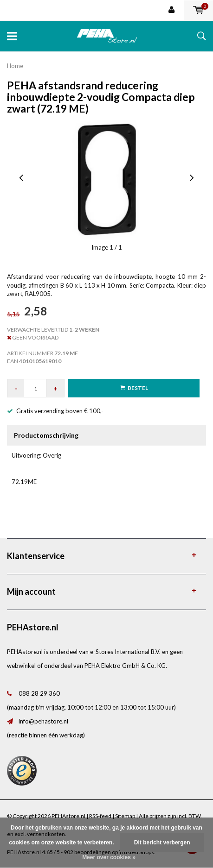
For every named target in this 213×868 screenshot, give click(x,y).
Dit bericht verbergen (162, 843)
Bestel (134, 388)
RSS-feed (100, 816)
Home (15, 66)
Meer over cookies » (109, 857)
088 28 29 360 (39, 693)
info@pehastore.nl (43, 721)
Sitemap (125, 816)
